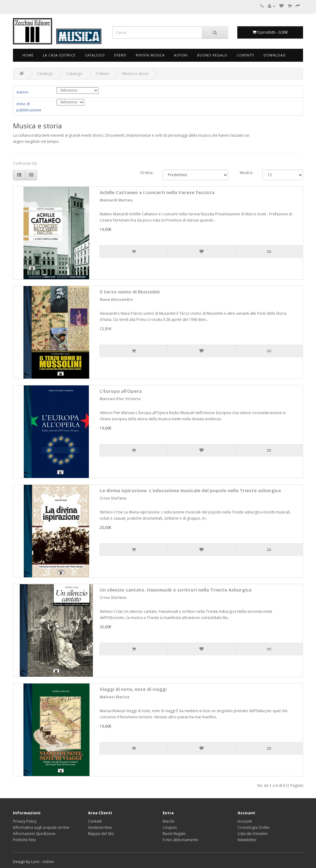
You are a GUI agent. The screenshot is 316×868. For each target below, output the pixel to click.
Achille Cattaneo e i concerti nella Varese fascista (157, 192)
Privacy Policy (25, 821)
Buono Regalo (212, 55)
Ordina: (147, 173)
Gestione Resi (100, 827)
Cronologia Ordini (254, 827)
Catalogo (95, 55)
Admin (48, 862)
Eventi (120, 55)
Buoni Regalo (174, 834)
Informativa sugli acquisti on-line (41, 827)
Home (28, 55)
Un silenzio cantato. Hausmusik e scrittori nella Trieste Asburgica (176, 590)
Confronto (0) (25, 163)
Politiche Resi (24, 840)
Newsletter (247, 840)
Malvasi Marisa (114, 697)
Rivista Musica (150, 55)
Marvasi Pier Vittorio (120, 399)
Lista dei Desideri (253, 834)
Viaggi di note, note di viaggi (133, 689)
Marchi (168, 821)
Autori (181, 55)
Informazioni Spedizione (34, 834)
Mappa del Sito (101, 834)
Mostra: (246, 173)
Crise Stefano (113, 498)
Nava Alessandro (116, 299)
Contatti (245, 55)
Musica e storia (135, 74)
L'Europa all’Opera (121, 391)
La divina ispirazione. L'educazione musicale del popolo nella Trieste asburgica (190, 490)
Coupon (170, 827)
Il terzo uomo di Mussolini (130, 292)
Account (245, 821)
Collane (102, 74)
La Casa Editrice (59, 55)
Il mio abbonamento (181, 840)
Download (275, 55)
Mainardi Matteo (116, 200)
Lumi (35, 862)
